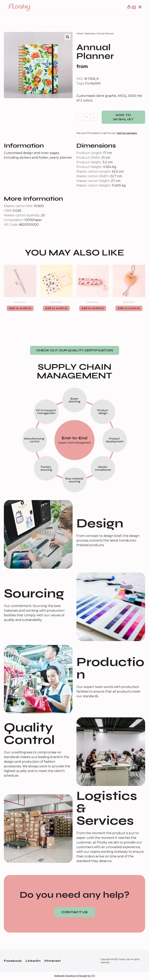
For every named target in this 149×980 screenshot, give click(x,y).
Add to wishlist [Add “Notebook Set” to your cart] (56, 308)
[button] (75, 350)
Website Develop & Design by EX (74, 976)
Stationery (90, 34)
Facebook (13, 961)
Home (80, 34)
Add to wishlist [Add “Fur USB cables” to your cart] (129, 308)
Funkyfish (93, 83)
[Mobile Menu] (139, 7)
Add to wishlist (123, 117)
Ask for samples (127, 133)
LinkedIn (33, 961)
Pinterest (53, 961)
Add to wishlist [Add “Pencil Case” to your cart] (93, 308)
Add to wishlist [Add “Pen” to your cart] (20, 308)
